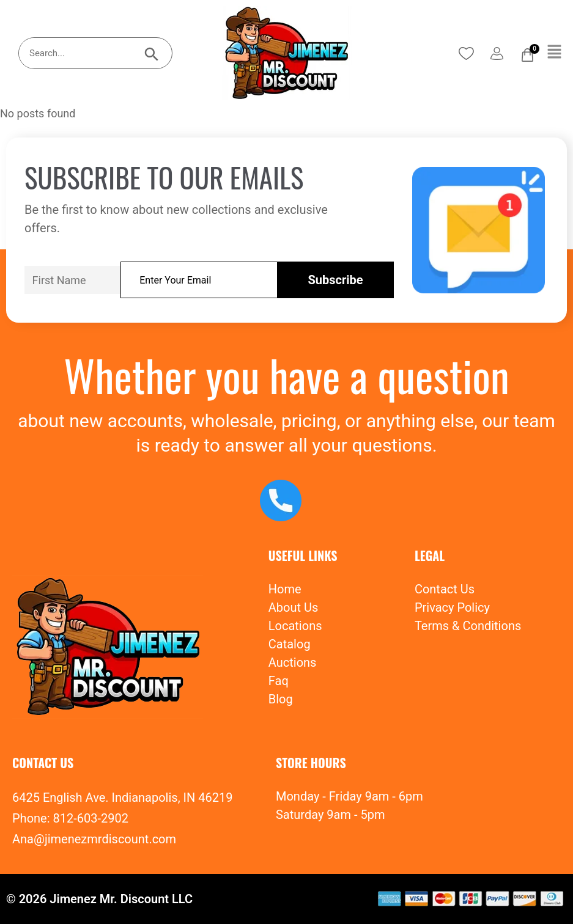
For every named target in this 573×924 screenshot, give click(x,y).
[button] (555, 53)
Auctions (293, 662)
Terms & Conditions (468, 626)
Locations (295, 626)
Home (285, 589)
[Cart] (527, 55)
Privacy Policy (452, 607)
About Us (294, 607)
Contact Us (445, 589)
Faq (279, 681)
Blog (281, 699)
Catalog (290, 644)
